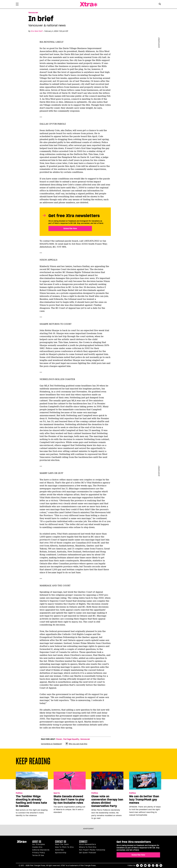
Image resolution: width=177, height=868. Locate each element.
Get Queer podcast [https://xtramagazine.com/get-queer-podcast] (88, 853)
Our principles (39, 844)
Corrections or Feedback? (52, 744)
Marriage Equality (71, 739)
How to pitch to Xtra (64, 847)
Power (59, 739)
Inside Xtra (37, 847)
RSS (161, 865)
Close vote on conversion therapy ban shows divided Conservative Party (107, 801)
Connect (83, 842)
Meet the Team (62, 844)
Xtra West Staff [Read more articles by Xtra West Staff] (37, 31)
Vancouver (85, 739)
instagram (149, 865)
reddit (157, 865)
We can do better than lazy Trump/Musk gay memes (144, 800)
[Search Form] (160, 4)
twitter (141, 865)
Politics (19, 793)
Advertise (59, 850)
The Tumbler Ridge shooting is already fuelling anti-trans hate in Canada (31, 801)
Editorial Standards (41, 850)
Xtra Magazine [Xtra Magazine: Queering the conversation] (88, 4)
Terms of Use (38, 855)
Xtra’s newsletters (88, 844)
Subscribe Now (70, 228)
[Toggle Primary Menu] (17, 5)
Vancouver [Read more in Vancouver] (33, 13)
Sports (57, 793)
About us (37, 842)
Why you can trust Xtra (76, 744)
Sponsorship (61, 853)
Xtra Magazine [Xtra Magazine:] (22, 843)
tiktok (153, 865)
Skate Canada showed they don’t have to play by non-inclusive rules (69, 800)
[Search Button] (160, 4)
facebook (138, 865)
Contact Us (61, 842)
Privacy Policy (39, 853)
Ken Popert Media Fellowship (92, 850)
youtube (145, 865)
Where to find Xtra (88, 847)
